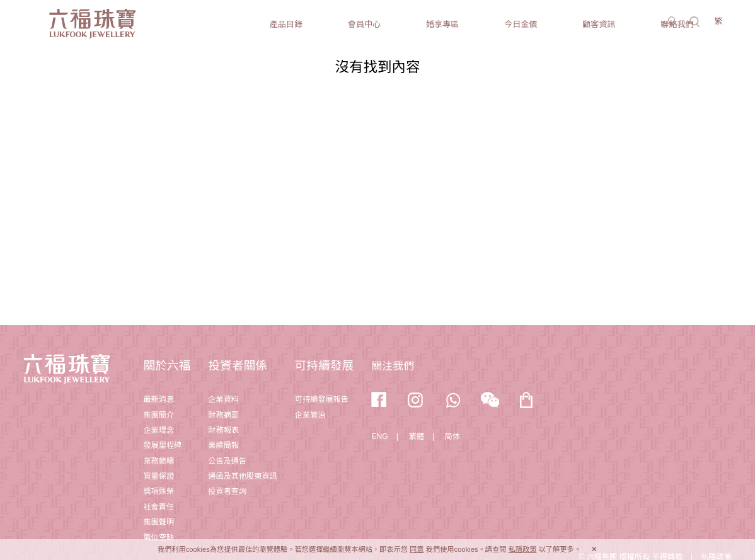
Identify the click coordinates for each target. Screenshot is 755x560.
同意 (417, 549)
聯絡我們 (677, 24)
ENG (379, 437)
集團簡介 (158, 415)
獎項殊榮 (158, 491)
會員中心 (364, 24)
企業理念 (158, 430)
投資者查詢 (227, 491)
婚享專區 (442, 24)
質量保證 (158, 476)
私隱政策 (523, 549)
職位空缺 (158, 537)
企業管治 (310, 415)
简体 (452, 437)
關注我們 (392, 366)
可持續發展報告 (322, 399)
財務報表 (223, 430)
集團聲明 (158, 522)
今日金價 (521, 24)
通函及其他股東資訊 (242, 476)
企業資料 (223, 399)
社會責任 (158, 507)
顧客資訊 (599, 24)
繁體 (417, 437)
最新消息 (158, 399)
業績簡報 (223, 445)
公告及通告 (227, 461)
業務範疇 (158, 461)
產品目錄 (286, 24)
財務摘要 (223, 415)
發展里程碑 (162, 445)
